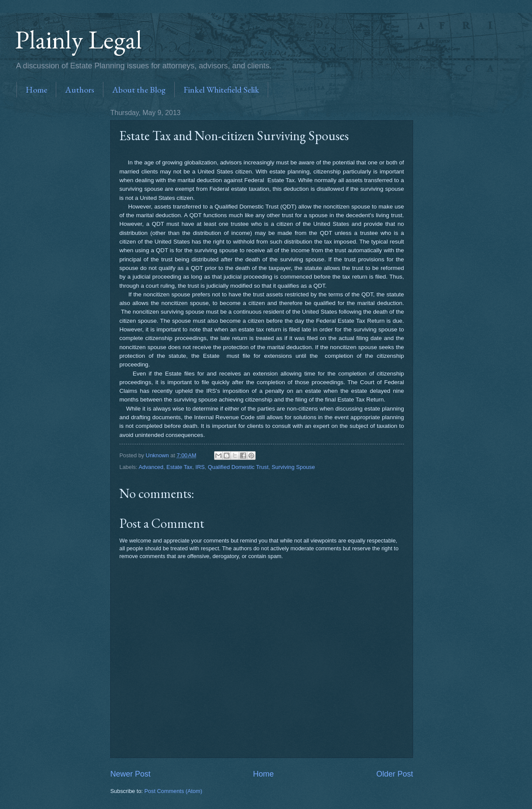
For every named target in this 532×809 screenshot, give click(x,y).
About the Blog (139, 90)
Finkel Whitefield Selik (221, 90)
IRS (200, 467)
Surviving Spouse (293, 467)
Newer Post (130, 774)
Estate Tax (179, 467)
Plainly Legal (79, 39)
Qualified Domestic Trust (238, 467)
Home (36, 90)
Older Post (395, 774)
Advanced (151, 467)
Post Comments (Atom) (173, 791)
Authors (80, 90)
